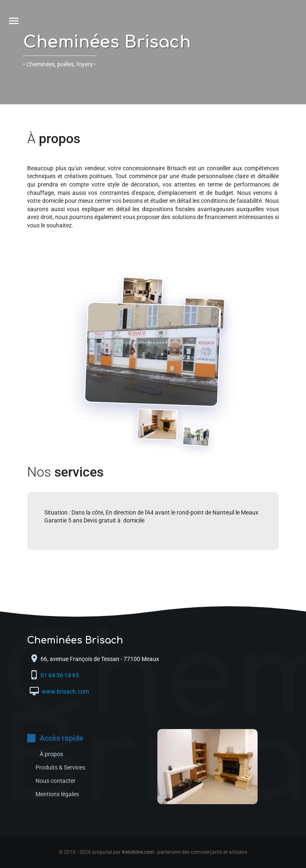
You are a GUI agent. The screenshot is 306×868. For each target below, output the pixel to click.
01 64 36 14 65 (60, 675)
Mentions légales (57, 794)
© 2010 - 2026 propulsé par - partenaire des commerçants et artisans (153, 852)
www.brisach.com (65, 691)
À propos (51, 754)
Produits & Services (60, 767)
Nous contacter (56, 781)
